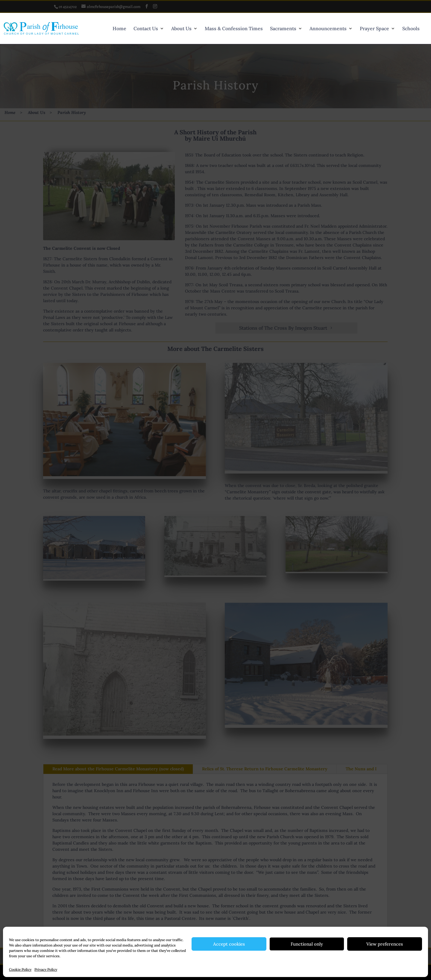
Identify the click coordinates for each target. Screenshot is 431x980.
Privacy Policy (46, 969)
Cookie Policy (20, 969)
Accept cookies (229, 944)
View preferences (385, 944)
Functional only (307, 944)
